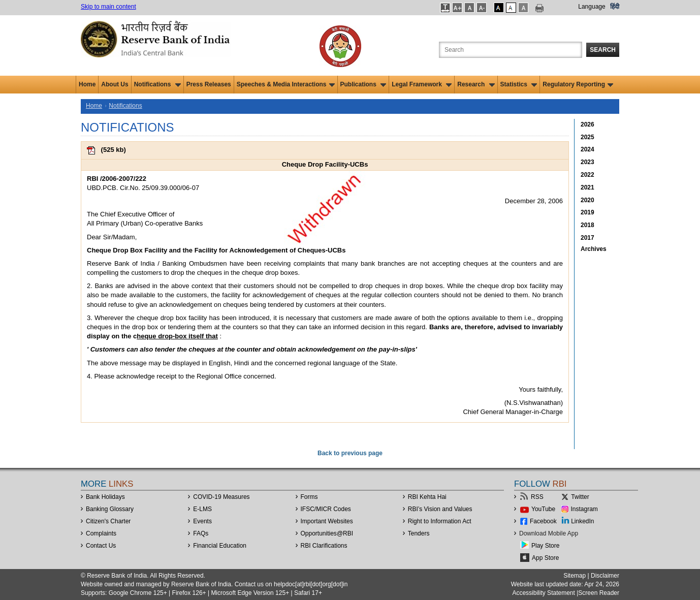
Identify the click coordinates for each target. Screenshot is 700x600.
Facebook (543, 521)
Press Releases (209, 84)
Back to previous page (350, 453)
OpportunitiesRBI (327, 533)
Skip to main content (108, 7)
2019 (587, 212)
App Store (545, 558)
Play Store (545, 546)
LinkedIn (582, 521)
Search (603, 50)
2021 (587, 187)
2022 (587, 175)
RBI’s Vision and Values (440, 509)
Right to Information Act (440, 521)
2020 (587, 200)
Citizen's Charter (108, 521)
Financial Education (220, 546)
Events (202, 521)
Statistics (519, 84)
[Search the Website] (511, 50)
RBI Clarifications (324, 546)
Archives (594, 249)
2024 (587, 149)
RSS (537, 497)
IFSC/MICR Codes (326, 509)
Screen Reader (599, 593)
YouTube (543, 509)
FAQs (201, 533)
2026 (587, 124)
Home (87, 84)
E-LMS (202, 509)
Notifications (157, 84)
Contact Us (101, 546)
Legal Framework (422, 84)
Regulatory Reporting (578, 84)
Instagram (584, 509)
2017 (587, 238)
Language (592, 7)
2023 (587, 162)
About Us (115, 84)
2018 (587, 225)
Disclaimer (605, 576)
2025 (587, 137)
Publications (363, 84)
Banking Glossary (110, 509)
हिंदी (615, 7)
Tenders (419, 533)
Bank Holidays (105, 497)
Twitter (580, 497)
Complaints (101, 533)
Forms (309, 497)
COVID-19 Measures (221, 497)
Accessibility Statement (543, 593)
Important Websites (327, 521)
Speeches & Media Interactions (286, 84)
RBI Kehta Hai (427, 497)
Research (476, 84)
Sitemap (575, 576)
